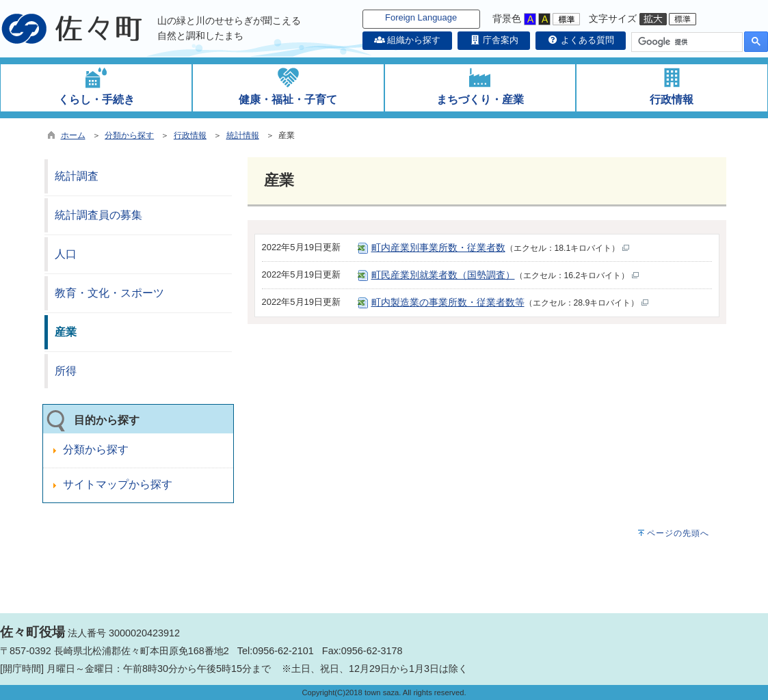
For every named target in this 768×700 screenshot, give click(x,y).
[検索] (686, 42)
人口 (66, 254)
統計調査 (77, 176)
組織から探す (408, 40)
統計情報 (243, 135)
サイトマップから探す (118, 484)
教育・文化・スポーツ (109, 293)
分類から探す (129, 135)
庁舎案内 (494, 40)
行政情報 (190, 135)
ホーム (73, 135)
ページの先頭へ (678, 533)
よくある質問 (581, 40)
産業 (66, 332)
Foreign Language (421, 17)
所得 (66, 371)
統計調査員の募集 (98, 215)
